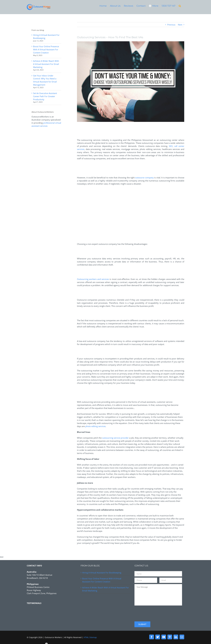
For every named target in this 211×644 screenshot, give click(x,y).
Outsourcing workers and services (93, 279)
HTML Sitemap (90, 637)
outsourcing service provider (115, 438)
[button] (180, 6)
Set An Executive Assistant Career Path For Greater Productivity (45, 96)
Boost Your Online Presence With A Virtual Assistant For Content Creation (46, 49)
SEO (171, 146)
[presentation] (155, 612)
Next (180, 25)
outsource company (144, 178)
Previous (171, 25)
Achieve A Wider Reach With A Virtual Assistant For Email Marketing (46, 64)
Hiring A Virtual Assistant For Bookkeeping (102, 573)
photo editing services (95, 426)
